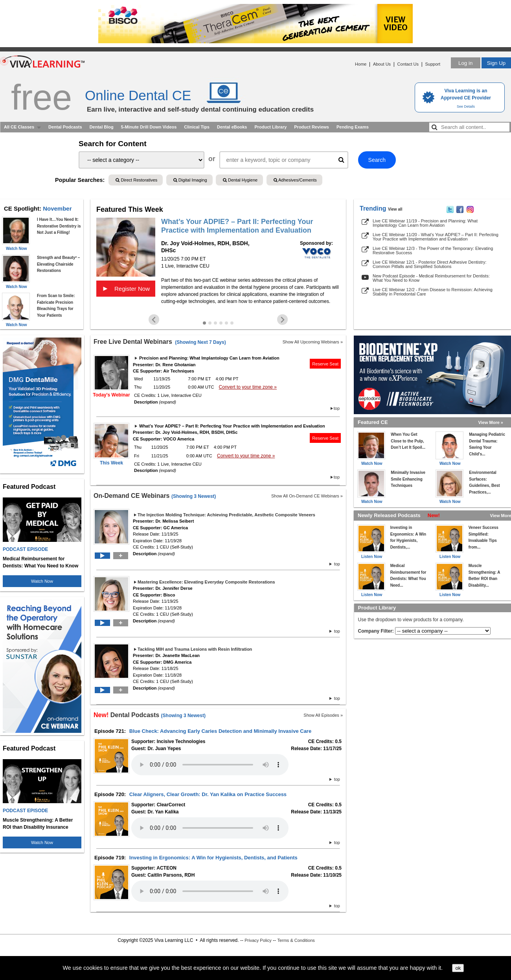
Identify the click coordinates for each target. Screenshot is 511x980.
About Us (382, 64)
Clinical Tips (197, 127)
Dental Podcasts (65, 127)
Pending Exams (353, 127)
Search (377, 160)
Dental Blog (102, 127)
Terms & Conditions (296, 940)
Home (361, 64)
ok (458, 968)
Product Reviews (312, 127)
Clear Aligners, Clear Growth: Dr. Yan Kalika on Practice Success (208, 794)
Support (433, 64)
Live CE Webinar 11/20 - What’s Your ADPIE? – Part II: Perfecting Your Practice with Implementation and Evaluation (436, 237)
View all (395, 209)
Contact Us (408, 64)
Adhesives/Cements (295, 180)
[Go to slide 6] (232, 323)
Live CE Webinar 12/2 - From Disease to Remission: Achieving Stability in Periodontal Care (433, 292)
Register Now (126, 288)
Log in (465, 63)
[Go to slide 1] (204, 323)
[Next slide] (282, 320)
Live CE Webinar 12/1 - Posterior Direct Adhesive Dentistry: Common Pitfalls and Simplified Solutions (430, 264)
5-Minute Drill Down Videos (149, 127)
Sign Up (496, 63)
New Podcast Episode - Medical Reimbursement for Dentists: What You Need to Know (431, 278)
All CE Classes (19, 127)
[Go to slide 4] (221, 323)
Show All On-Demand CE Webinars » (307, 496)
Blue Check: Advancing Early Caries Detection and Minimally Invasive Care (220, 731)
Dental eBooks (232, 127)
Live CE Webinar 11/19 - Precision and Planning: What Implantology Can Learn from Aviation (425, 223)
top (337, 408)
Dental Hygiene (240, 180)
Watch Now (42, 581)
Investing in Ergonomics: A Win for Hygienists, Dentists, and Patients (213, 858)
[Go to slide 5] (226, 323)
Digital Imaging (190, 180)
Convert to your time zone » (248, 387)
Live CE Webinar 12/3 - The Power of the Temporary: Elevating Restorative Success (433, 251)
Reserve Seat (325, 364)
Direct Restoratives (136, 180)
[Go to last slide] (154, 320)
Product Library (270, 127)
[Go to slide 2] (210, 323)
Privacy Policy (258, 940)
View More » (491, 422)
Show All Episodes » (323, 715)
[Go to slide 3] (215, 323)
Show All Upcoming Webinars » (313, 342)
